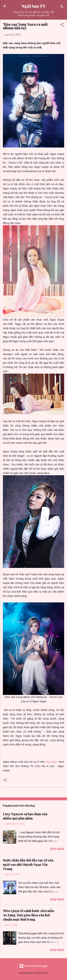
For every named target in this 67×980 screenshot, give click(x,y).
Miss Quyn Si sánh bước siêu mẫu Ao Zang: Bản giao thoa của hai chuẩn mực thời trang (28, 915)
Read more (57, 849)
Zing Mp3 (51, 762)
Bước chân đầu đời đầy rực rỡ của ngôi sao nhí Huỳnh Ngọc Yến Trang (28, 865)
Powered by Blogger (33, 966)
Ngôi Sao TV (33, 6)
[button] (62, 25)
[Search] (62, 7)
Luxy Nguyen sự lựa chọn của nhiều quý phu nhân (25, 816)
